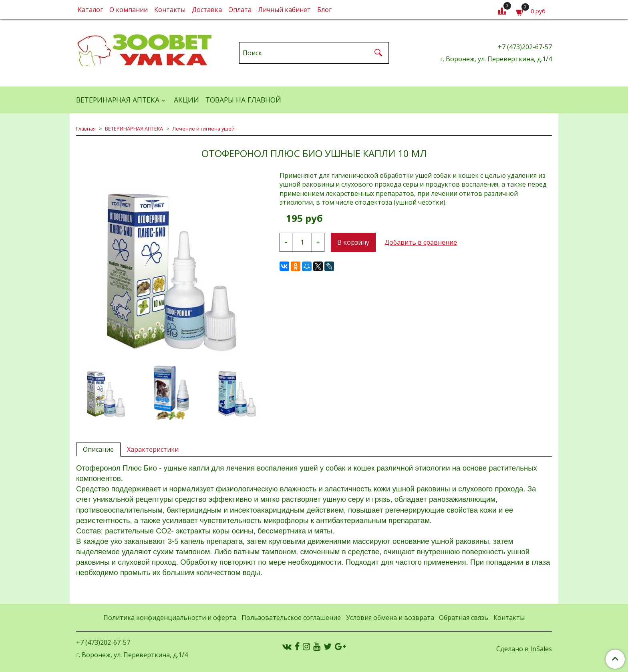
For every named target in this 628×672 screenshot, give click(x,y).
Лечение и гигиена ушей (203, 129)
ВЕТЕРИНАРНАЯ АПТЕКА (118, 100)
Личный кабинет (284, 10)
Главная (86, 129)
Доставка (207, 10)
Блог (324, 10)
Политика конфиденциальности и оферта (170, 618)
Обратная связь (464, 618)
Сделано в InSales (524, 649)
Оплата (240, 10)
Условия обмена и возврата (390, 618)
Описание (98, 449)
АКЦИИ (186, 100)
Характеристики (153, 449)
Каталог (90, 10)
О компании (129, 10)
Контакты (170, 10)
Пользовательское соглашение (291, 618)
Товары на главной (243, 100)
